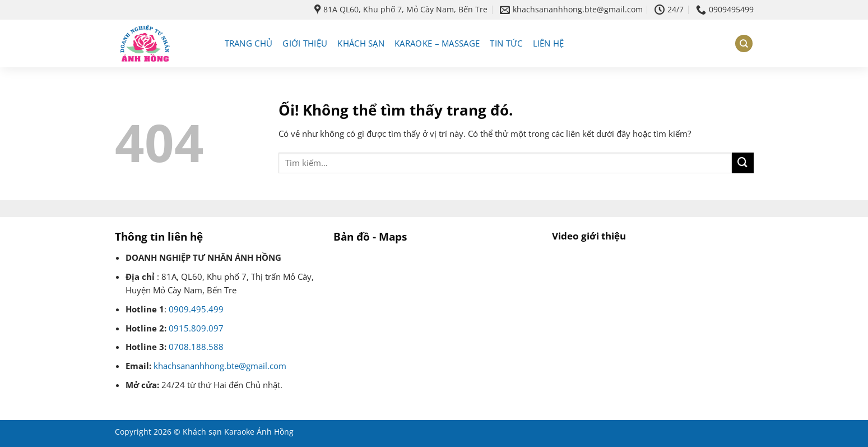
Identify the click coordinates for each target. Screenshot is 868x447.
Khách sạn (361, 43)
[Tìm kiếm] (744, 43)
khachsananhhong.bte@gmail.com (220, 366)
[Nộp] (742, 163)
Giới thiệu (305, 43)
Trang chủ (249, 43)
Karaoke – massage (437, 43)
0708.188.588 (196, 347)
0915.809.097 (196, 328)
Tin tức (506, 43)
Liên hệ (549, 43)
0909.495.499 (196, 309)
